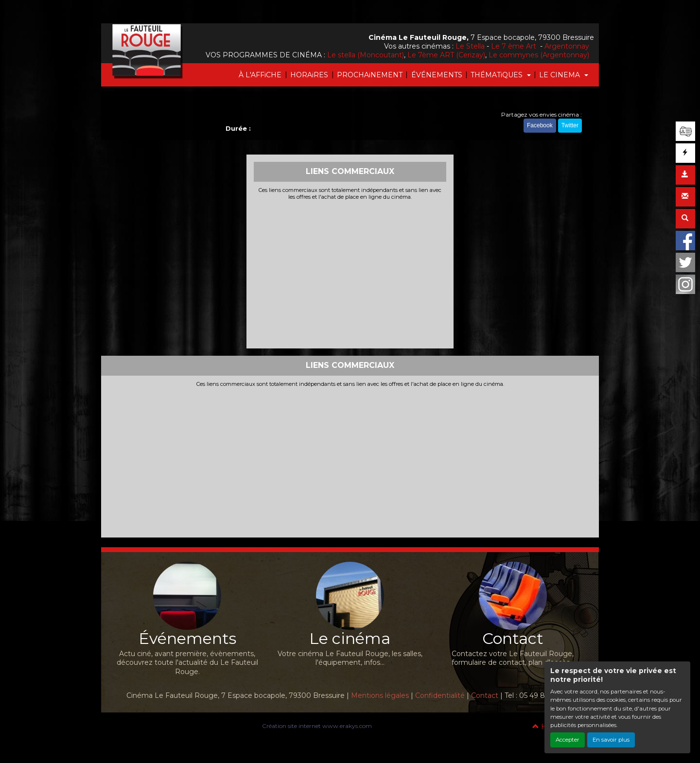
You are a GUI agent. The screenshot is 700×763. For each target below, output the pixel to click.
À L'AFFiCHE (260, 75)
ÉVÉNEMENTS (437, 75)
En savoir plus (611, 740)
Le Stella (470, 46)
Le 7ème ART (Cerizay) (446, 55)
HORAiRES (309, 75)
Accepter (568, 740)
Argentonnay (567, 46)
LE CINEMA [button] (560, 75)
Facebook (540, 125)
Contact (485, 695)
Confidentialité (440, 695)
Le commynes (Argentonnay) (539, 55)
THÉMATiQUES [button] (498, 75)
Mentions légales (380, 695)
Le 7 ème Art (515, 46)
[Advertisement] (350, 273)
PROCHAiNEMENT (370, 75)
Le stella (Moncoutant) (366, 55)
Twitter (570, 125)
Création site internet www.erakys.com (317, 726)
